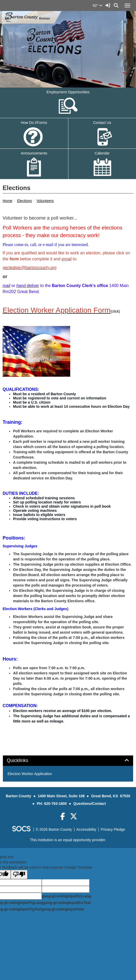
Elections (24, 201)
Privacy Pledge (113, 829)
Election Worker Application (30, 774)
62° (97, 5)
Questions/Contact (90, 804)
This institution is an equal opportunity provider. (68, 840)
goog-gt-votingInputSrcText (67, 903)
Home (7, 201)
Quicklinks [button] (23, 761)
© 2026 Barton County (54, 829)
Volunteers (45, 201)
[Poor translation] (19, 875)
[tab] (68, 761)
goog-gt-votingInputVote (63, 909)
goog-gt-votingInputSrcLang (66, 896)
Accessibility (86, 829)
